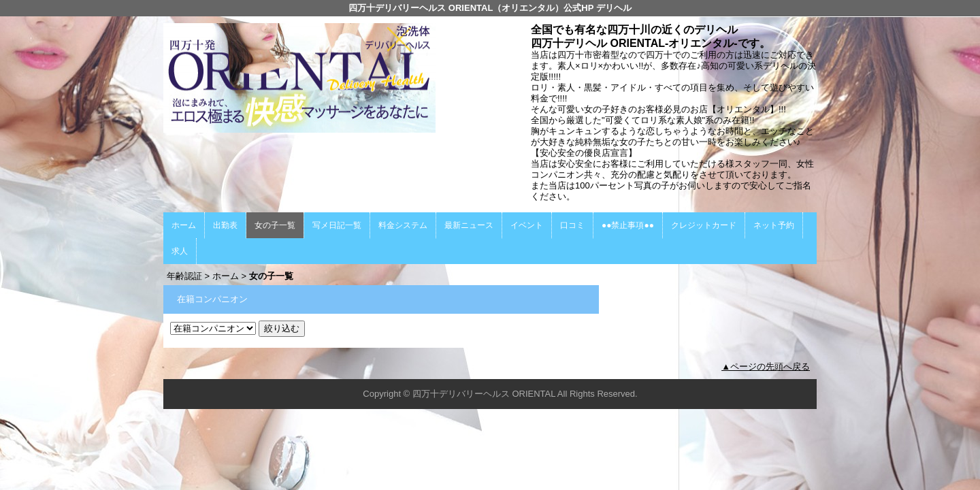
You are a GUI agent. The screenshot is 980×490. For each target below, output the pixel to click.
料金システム (403, 225)
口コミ (572, 225)
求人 (180, 251)
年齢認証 (184, 276)
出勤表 (225, 225)
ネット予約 (774, 225)
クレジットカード (704, 225)
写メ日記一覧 (337, 225)
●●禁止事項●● (628, 225)
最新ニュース (469, 225)
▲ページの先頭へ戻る (766, 366)
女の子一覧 (275, 225)
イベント (527, 225)
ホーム (184, 225)
